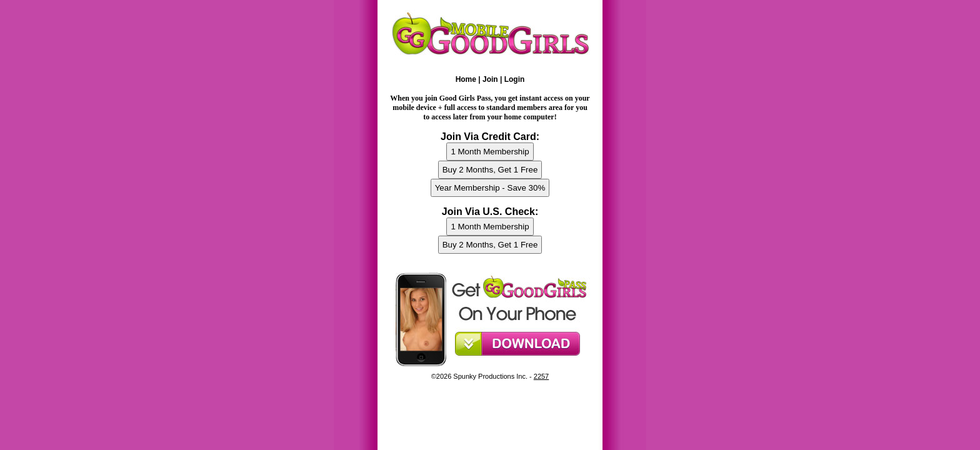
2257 (541, 376)
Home (466, 79)
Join (490, 79)
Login (515, 79)
